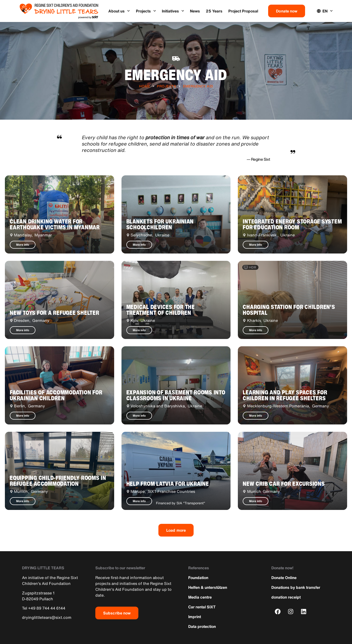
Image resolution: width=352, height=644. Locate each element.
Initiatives (173, 11)
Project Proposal (243, 11)
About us (119, 11)
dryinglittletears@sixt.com (47, 617)
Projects (146, 11)
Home (145, 86)
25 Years (214, 11)
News (195, 11)
